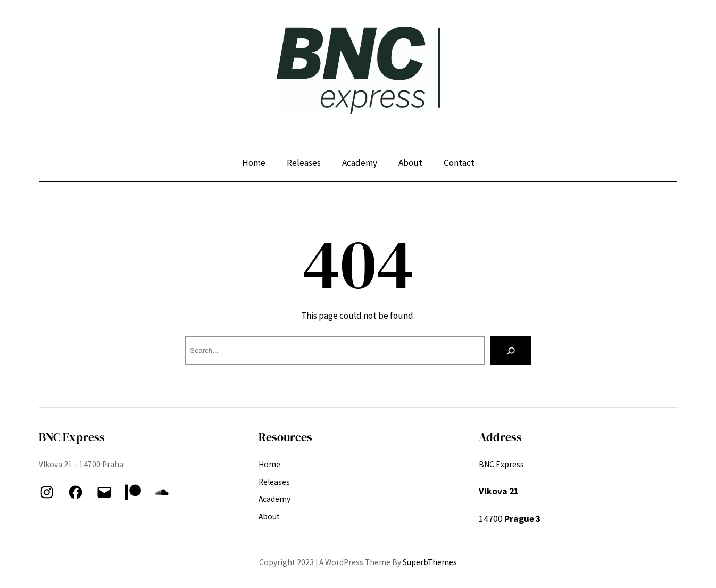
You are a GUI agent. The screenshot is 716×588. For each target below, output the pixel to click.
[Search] (511, 350)
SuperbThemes (430, 562)
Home (254, 163)
